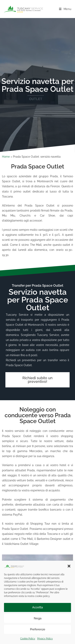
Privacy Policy (45, 639)
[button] (69, 566)
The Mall (27, 539)
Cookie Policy (28, 639)
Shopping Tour (40, 524)
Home (6, 157)
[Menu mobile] (65, 9)
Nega (38, 618)
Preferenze (38, 629)
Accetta (37, 607)
